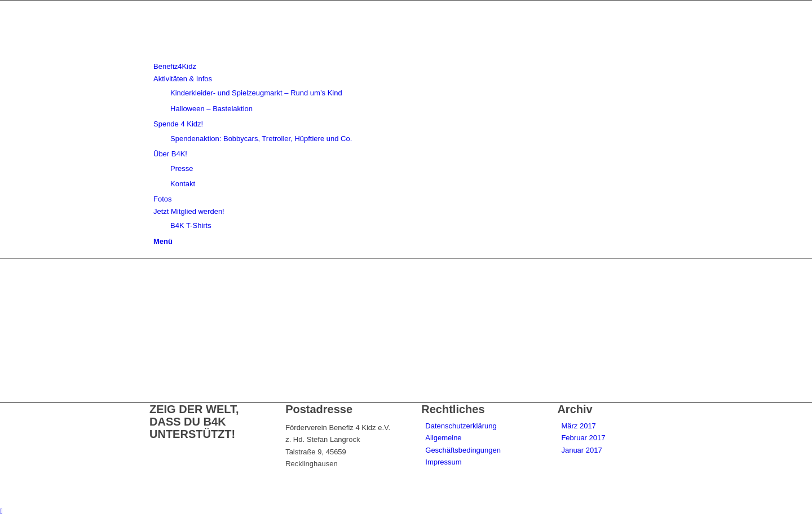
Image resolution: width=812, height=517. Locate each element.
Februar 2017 (583, 438)
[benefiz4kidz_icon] (234, 54)
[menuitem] (408, 66)
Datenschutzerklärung (461, 426)
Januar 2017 (581, 450)
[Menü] (163, 241)
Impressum (443, 462)
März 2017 (578, 426)
